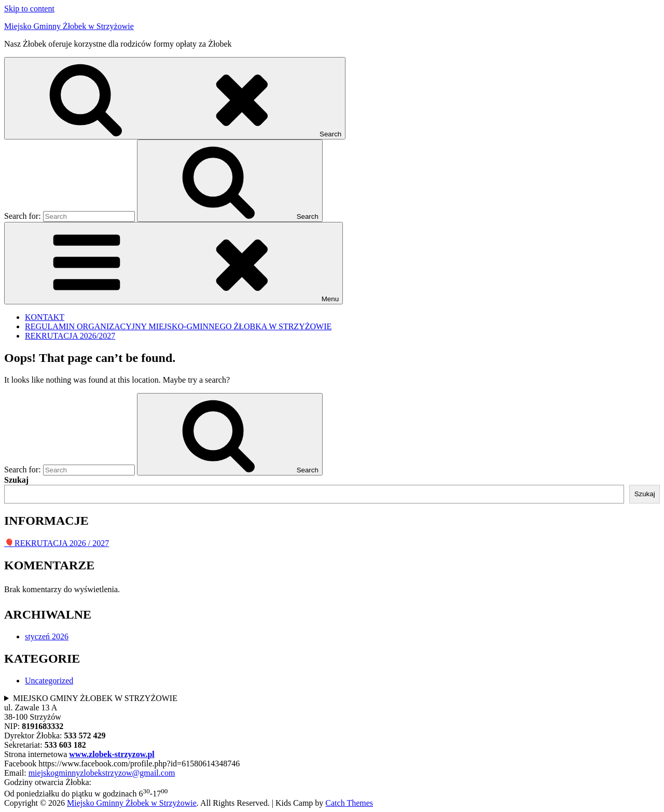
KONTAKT (45, 317)
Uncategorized (49, 681)
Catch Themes (349, 803)
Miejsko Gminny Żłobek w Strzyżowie (69, 26)
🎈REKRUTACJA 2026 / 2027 (57, 543)
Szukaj (16, 480)
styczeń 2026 (47, 636)
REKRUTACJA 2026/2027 (70, 336)
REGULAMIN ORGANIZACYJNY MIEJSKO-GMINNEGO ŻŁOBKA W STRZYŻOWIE (178, 326)
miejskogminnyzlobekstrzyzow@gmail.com (102, 773)
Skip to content (29, 9)
